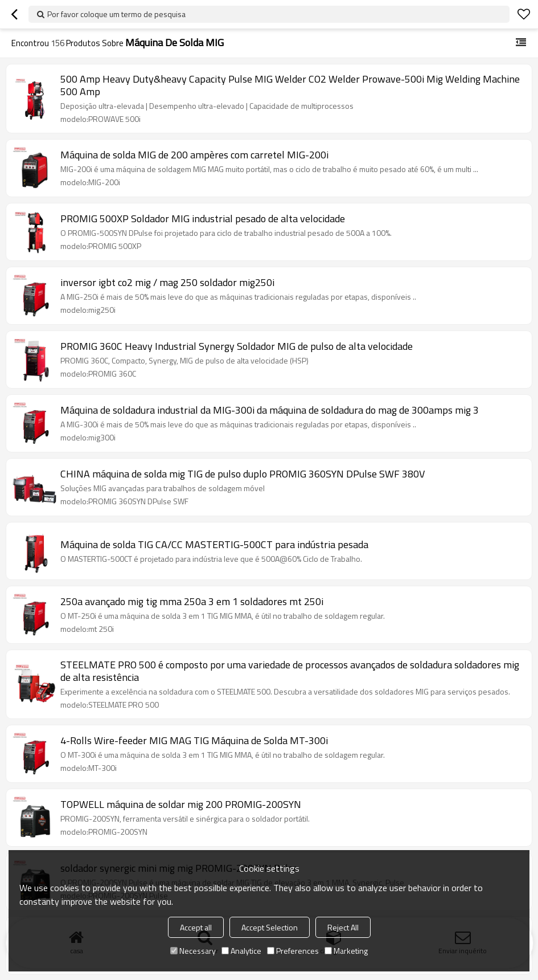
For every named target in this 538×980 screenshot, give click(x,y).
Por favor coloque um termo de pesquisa (116, 14)
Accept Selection (270, 927)
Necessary (193, 951)
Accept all (196, 927)
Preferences (293, 951)
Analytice (241, 951)
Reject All (343, 927)
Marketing (346, 951)
